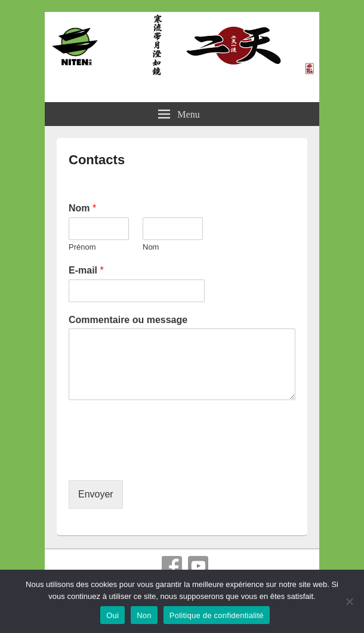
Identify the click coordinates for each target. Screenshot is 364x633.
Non (144, 615)
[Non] (349, 601)
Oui (112, 615)
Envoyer (96, 494)
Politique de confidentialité (217, 615)
